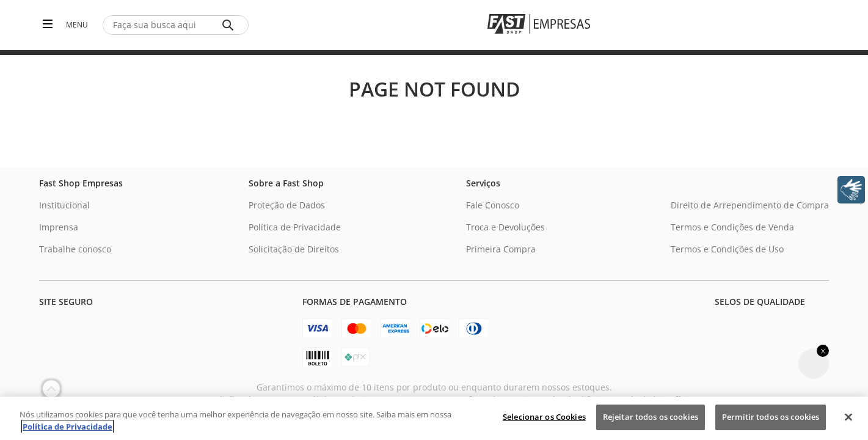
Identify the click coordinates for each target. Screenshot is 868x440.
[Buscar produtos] (230, 25)
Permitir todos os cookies (771, 417)
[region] (434, 418)
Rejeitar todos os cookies (651, 417)
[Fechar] (848, 417)
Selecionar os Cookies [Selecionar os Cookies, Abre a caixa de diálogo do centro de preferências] (544, 417)
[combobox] (176, 25)
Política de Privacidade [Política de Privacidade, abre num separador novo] (67, 427)
